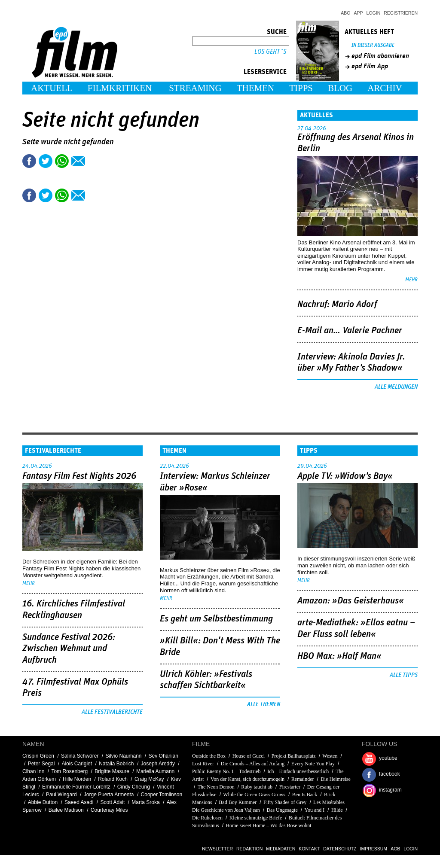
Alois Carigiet (77, 764)
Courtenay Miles (109, 810)
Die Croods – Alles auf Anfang (253, 764)
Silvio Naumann (123, 756)
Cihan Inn (33, 771)
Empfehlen (78, 161)
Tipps (301, 88)
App (359, 13)
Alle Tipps (404, 675)
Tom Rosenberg (69, 771)
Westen (330, 756)
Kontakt (309, 849)
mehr (411, 280)
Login (374, 13)
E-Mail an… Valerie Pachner (350, 331)
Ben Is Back (305, 795)
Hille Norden (77, 779)
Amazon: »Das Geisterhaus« (351, 601)
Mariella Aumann (155, 771)
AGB (395, 849)
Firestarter (290, 787)
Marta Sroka (145, 802)
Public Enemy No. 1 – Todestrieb (226, 771)
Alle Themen (264, 704)
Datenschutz (340, 849)
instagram (390, 790)
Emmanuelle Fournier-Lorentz (76, 787)
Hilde (337, 810)
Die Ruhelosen (207, 818)
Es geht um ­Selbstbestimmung (216, 619)
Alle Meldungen (396, 387)
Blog (340, 88)
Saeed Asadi (79, 802)
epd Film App (370, 66)
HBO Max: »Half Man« (339, 656)
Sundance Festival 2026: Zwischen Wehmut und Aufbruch (69, 649)
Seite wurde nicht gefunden (68, 142)
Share (62, 161)
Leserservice (265, 72)
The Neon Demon (216, 787)
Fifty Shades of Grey (285, 802)
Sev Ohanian (163, 756)
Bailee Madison (66, 810)
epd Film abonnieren (380, 56)
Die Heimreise (336, 779)
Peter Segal (41, 764)
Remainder (303, 779)
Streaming (195, 88)
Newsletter (217, 849)
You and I (314, 810)
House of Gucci (249, 756)
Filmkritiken (120, 88)
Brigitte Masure (112, 771)
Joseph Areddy (158, 764)
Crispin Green (38, 756)
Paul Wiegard (61, 795)
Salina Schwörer (80, 756)
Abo (345, 13)
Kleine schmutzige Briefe (256, 818)
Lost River (204, 764)
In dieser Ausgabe (373, 45)
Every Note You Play (313, 764)
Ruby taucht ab (257, 787)
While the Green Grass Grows (254, 795)
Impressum (374, 849)
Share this (29, 161)
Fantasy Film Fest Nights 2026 (79, 476)
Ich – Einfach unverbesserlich (298, 771)
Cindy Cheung (134, 787)
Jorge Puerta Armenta (109, 795)
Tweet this (46, 161)
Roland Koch (113, 779)
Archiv (385, 88)
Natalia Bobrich (116, 764)
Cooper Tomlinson (162, 795)
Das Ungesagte (282, 810)
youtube (388, 758)
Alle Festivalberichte (112, 712)
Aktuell (52, 88)
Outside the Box (209, 756)
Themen (256, 88)
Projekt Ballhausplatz (294, 756)
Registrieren (401, 13)
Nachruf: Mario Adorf (337, 305)
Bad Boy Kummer (238, 802)
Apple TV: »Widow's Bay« (345, 476)
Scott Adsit (113, 802)
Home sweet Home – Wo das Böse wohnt (268, 825)
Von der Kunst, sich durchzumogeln (247, 779)
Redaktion (249, 849)
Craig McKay (149, 779)
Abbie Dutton (43, 802)
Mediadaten (281, 849)
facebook (390, 774)
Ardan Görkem (39, 779)
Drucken (95, 161)
